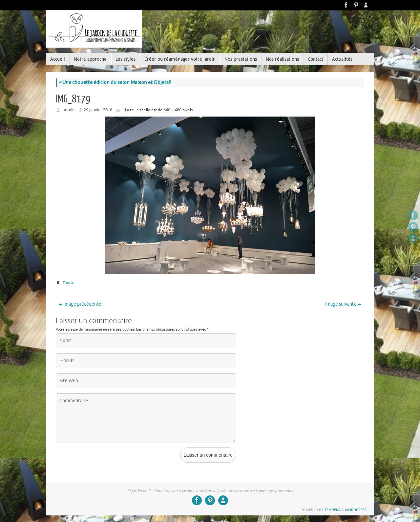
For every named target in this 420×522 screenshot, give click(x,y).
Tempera (333, 510)
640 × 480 (172, 110)
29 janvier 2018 (98, 110)
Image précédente (80, 304)
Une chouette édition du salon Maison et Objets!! (115, 83)
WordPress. (356, 510)
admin (69, 110)
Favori (69, 283)
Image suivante (343, 304)
